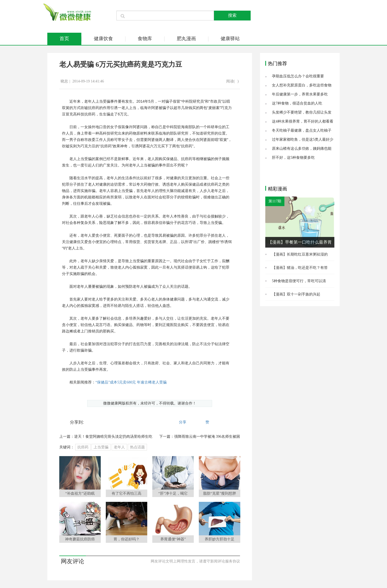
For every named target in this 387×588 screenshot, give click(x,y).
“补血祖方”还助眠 (80, 493)
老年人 (119, 447)
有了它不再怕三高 (127, 493)
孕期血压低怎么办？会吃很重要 (298, 76)
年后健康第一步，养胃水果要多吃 (300, 94)
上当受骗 (101, 447)
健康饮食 (103, 39)
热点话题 (137, 447)
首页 (64, 39)
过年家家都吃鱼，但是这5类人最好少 (303, 139)
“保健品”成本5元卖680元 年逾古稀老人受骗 (131, 382)
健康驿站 (230, 39)
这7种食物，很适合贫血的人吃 (297, 103)
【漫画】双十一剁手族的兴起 (296, 294)
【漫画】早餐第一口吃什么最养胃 (300, 242)
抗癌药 (83, 447)
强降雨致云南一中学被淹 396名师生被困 (207, 437)
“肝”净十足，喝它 (173, 493)
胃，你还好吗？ (127, 539)
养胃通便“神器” (173, 539)
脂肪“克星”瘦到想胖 (220, 493)
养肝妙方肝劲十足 (220, 539)
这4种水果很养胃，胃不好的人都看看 (303, 121)
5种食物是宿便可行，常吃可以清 (299, 281)
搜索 (232, 15)
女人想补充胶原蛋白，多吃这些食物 (302, 85)
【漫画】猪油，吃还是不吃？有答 (300, 268)
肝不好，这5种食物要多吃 (293, 158)
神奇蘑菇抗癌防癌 (80, 539)
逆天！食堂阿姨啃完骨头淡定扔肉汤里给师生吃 (113, 437)
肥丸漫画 (186, 39)
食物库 (145, 39)
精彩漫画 (277, 189)
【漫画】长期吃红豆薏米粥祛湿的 (300, 254)
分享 (183, 422)
